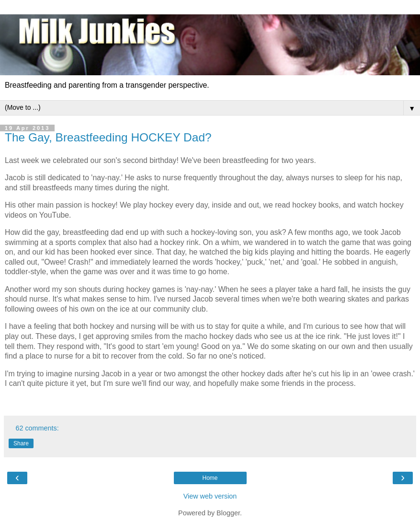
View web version (210, 496)
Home (210, 478)
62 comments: (37, 428)
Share (21, 443)
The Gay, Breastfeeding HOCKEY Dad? (108, 137)
